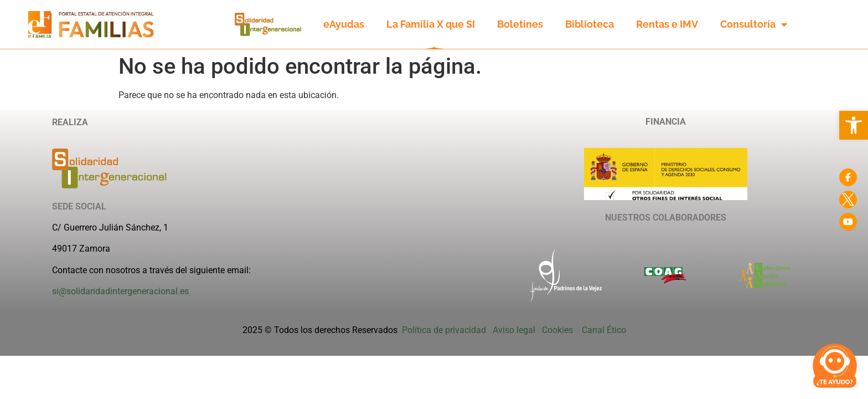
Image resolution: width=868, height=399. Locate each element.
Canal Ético (604, 330)
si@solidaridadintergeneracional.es (120, 291)
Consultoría (754, 24)
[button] (854, 125)
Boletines (520, 24)
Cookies (559, 330)
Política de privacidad (444, 330)
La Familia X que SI (431, 24)
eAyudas (344, 24)
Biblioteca (590, 24)
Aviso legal (514, 330)
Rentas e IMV (667, 24)
